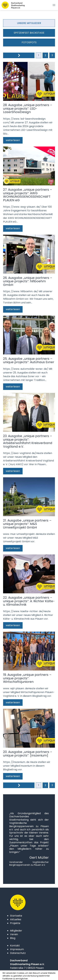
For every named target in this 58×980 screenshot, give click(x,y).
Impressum (17, 949)
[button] (54, 5)
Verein (14, 934)
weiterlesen (13, 140)
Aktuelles (16, 919)
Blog (13, 938)
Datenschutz (18, 953)
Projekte (15, 923)
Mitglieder (16, 931)
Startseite (16, 916)
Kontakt (15, 946)
